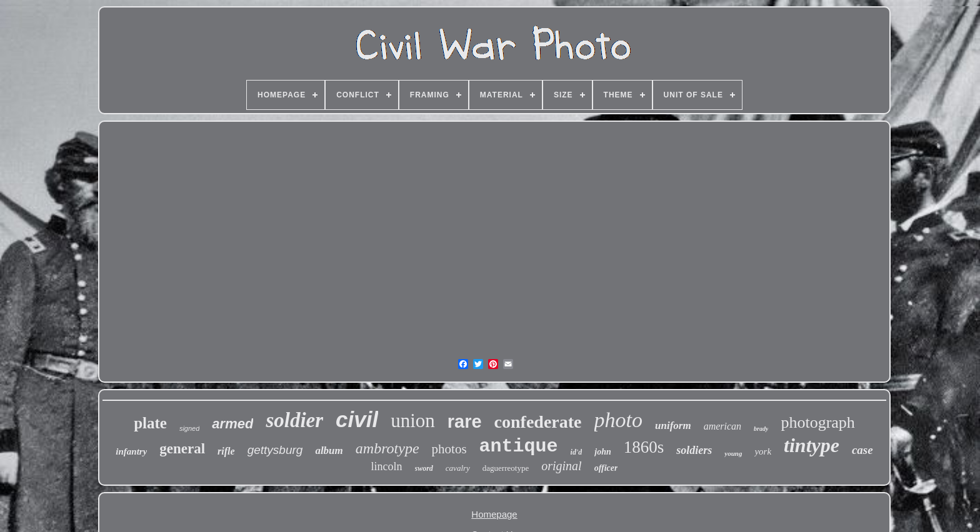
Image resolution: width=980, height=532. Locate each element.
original (561, 466)
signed (189, 428)
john (602, 452)
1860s (644, 447)
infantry (131, 451)
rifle (226, 451)
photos (449, 449)
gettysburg (275, 450)
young (733, 453)
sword (424, 468)
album (329, 451)
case (862, 450)
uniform (673, 426)
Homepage (494, 514)
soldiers (694, 450)
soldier (294, 420)
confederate (538, 422)
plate (150, 423)
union (413, 421)
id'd (577, 452)
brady (761, 429)
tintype (812, 445)
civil (357, 419)
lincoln (387, 466)
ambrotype (387, 448)
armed (232, 424)
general (182, 449)
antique (519, 446)
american (722, 426)
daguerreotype (506, 468)
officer (606, 468)
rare (465, 421)
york (763, 451)
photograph (817, 422)
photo (618, 420)
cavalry (458, 468)
